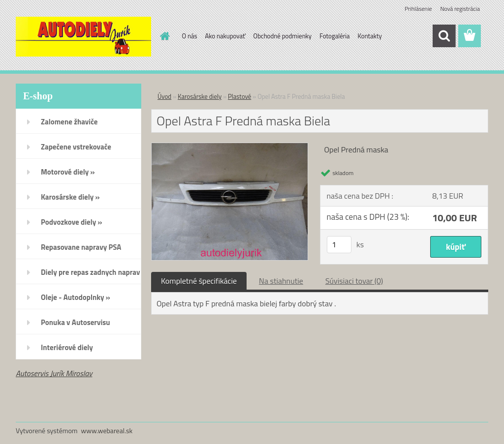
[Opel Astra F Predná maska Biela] (230, 147)
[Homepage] (163, 36)
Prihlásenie (418, 9)
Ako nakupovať (225, 36)
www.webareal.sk (107, 430)
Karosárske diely (200, 96)
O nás (190, 36)
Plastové (239, 96)
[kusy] (339, 245)
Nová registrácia (460, 9)
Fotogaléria (334, 36)
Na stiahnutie (281, 281)
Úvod (164, 96)
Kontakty (370, 36)
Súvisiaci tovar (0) (354, 281)
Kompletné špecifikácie (199, 281)
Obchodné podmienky (283, 36)
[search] (444, 36)
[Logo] (83, 36)
